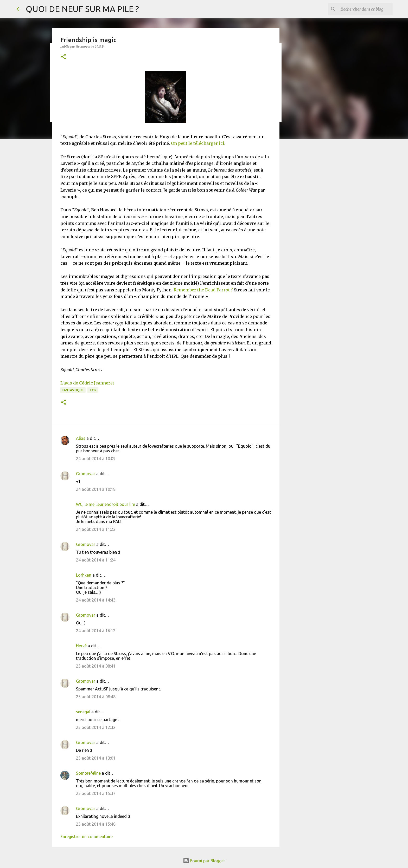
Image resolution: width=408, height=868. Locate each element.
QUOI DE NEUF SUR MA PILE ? (82, 9)
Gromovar (86, 474)
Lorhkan (84, 575)
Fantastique (73, 390)
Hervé (81, 646)
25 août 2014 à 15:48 (96, 824)
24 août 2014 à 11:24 (96, 560)
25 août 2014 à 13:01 (96, 758)
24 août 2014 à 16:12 (96, 631)
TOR (93, 390)
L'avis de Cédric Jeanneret (87, 383)
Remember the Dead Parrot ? (203, 290)
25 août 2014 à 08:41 (96, 666)
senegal (83, 712)
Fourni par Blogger (204, 861)
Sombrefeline (88, 773)
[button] (63, 57)
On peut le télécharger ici (198, 143)
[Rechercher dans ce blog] (365, 9)
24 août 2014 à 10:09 (96, 459)
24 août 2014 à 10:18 (96, 489)
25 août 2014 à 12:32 (96, 727)
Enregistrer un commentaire (87, 837)
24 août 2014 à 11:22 (96, 529)
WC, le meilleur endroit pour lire (106, 504)
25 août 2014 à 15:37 (96, 793)
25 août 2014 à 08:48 (96, 697)
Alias (81, 438)
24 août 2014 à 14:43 (96, 600)
